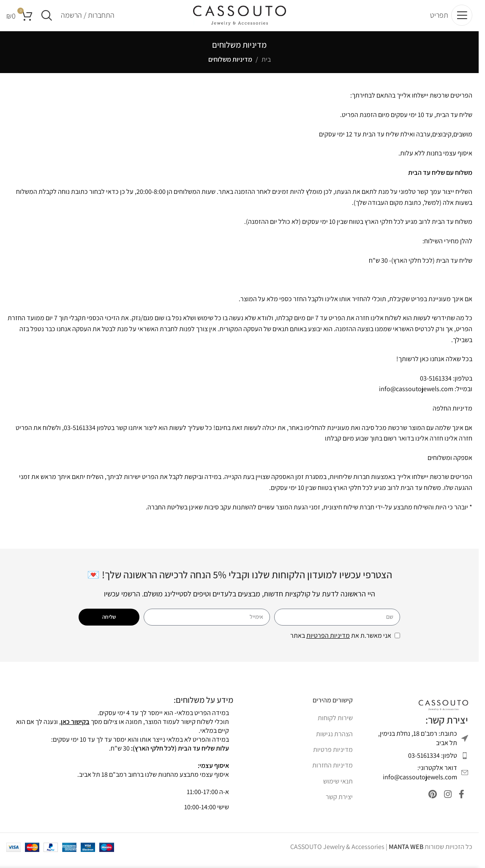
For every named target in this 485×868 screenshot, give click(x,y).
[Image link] (443, 712)
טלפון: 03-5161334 (433, 763)
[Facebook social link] (461, 803)
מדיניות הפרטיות (328, 643)
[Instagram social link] (445, 803)
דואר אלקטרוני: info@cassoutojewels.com (420, 780)
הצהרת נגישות (334, 741)
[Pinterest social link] (427, 803)
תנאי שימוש (338, 788)
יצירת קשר (339, 804)
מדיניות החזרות (332, 773)
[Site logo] (240, 18)
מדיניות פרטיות (333, 757)
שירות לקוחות (335, 725)
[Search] (47, 19)
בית (266, 67)
